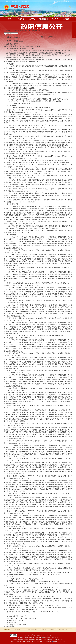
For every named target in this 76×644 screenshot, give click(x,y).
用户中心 (56, 1)
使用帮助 (38, 635)
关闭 (74, 37)
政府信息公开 (44, 19)
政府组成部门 (38, 31)
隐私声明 (49, 635)
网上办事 (55, 19)
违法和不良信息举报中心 (58, 641)
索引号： (9, 36)
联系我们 (33, 635)
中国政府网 (7, 1)
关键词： (9, 43)
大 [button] (34, 47)
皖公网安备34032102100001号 (50, 637)
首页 (7, 31)
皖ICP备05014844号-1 (23, 637)
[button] (66, 1)
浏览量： (28, 47)
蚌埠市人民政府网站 (25, 1)
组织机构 (31, 31)
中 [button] (35, 47)
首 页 (10, 19)
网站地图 (27, 635)
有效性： (43, 39)
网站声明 (43, 635)
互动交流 (66, 19)
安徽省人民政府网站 (15, 1)
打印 (39, 47)
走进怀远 (21, 19)
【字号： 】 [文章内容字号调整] (34, 47)
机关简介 (25, 31)
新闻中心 (32, 19)
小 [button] (37, 47)
